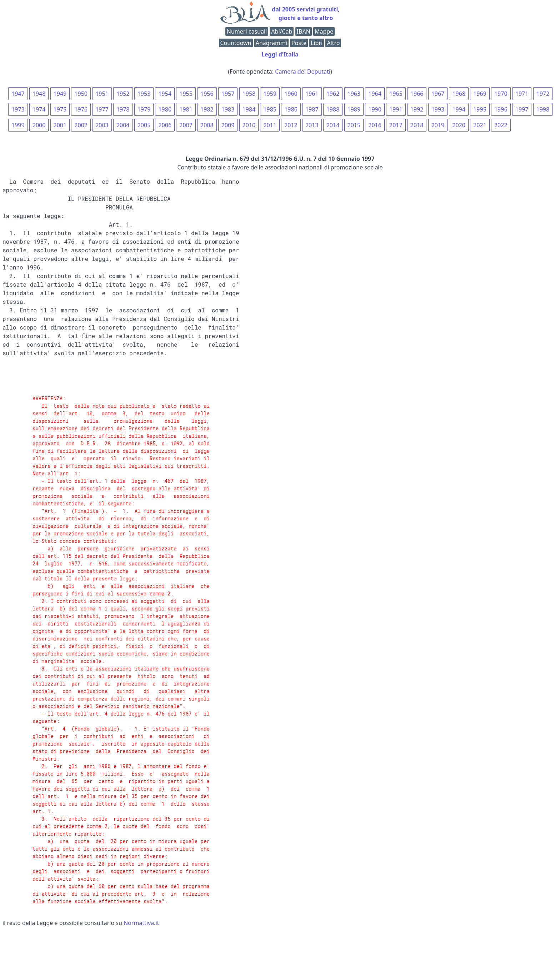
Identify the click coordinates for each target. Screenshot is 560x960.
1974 (39, 109)
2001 (60, 125)
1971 (522, 94)
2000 (39, 125)
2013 (312, 125)
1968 (459, 94)
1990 (375, 109)
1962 (333, 94)
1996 (501, 109)
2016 (375, 125)
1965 (396, 94)
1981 (186, 109)
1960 (291, 94)
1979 (144, 109)
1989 (354, 109)
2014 (333, 125)
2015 (354, 125)
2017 (396, 125)
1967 (438, 94)
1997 (522, 109)
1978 (123, 109)
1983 (228, 109)
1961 (312, 94)
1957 (228, 94)
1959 (270, 94)
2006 (165, 125)
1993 (438, 109)
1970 (501, 94)
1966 (417, 94)
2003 (102, 125)
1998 (543, 109)
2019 (438, 125)
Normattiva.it (141, 923)
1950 (81, 94)
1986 (291, 109)
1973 (18, 109)
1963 (354, 94)
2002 (81, 125)
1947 (18, 94)
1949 (60, 94)
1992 (417, 109)
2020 (459, 125)
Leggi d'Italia (280, 54)
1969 (480, 94)
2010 (249, 125)
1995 (480, 109)
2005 (144, 125)
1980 (165, 109)
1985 (270, 109)
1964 (375, 94)
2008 (207, 125)
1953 (144, 94)
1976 (81, 109)
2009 (228, 125)
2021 (480, 125)
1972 (543, 94)
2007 (186, 125)
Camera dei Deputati (303, 71)
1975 (60, 109)
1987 (312, 109)
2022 (501, 125)
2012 (291, 125)
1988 (333, 109)
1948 (39, 94)
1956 (207, 94)
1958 (249, 94)
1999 (18, 125)
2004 (123, 125)
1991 (396, 109)
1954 (165, 94)
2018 (417, 125)
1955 (186, 94)
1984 (249, 109)
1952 (123, 94)
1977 (102, 109)
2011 (270, 125)
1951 (102, 94)
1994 (459, 109)
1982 (207, 109)
